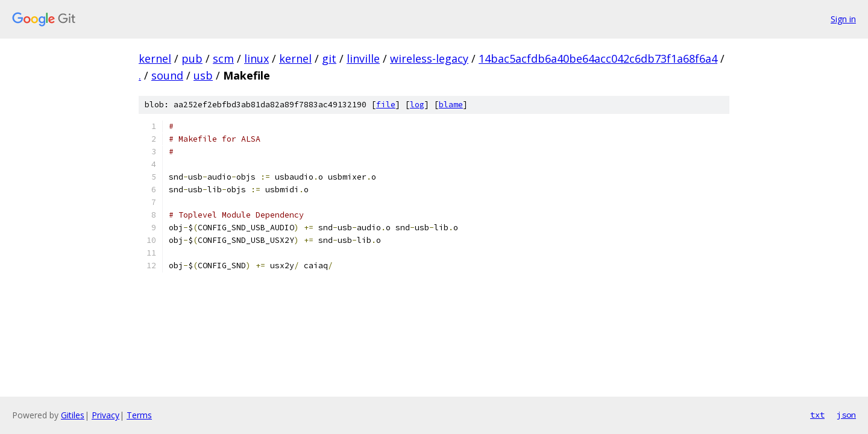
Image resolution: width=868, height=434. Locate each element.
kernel (155, 58)
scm (223, 58)
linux (256, 58)
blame (451, 105)
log (417, 105)
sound (167, 75)
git (329, 58)
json (846, 415)
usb (203, 75)
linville (363, 58)
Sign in (843, 19)
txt (817, 415)
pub (192, 58)
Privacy (105, 415)
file (386, 105)
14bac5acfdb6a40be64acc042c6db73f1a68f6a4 (598, 58)
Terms (139, 415)
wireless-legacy (429, 58)
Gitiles (73, 415)
